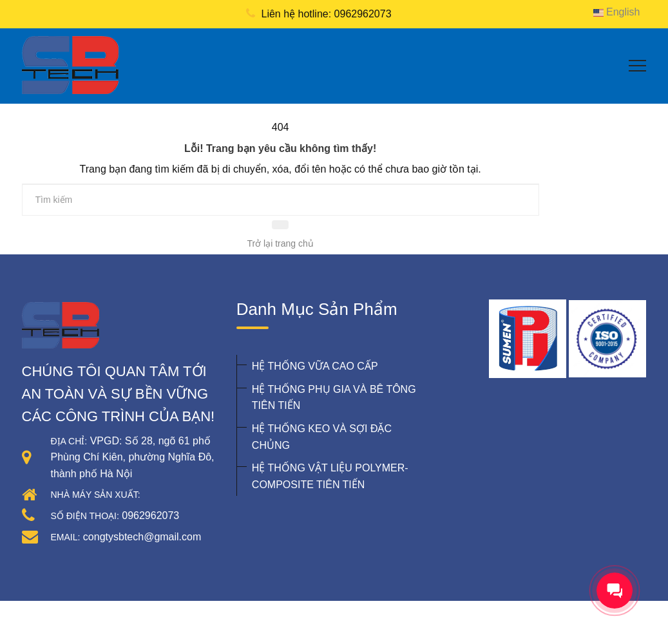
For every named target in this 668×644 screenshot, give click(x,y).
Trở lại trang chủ (281, 243)
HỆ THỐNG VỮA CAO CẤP (315, 366)
